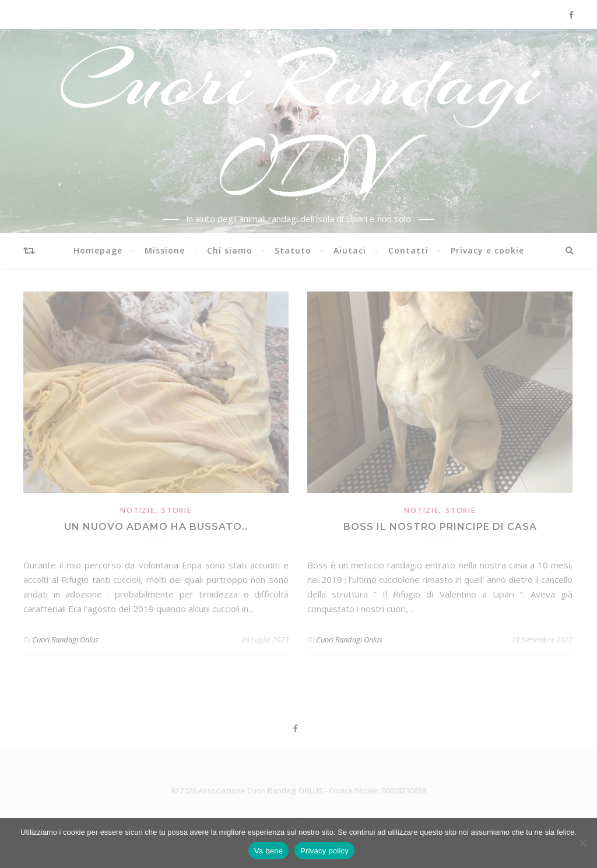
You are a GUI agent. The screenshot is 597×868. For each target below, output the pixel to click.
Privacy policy (324, 851)
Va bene (268, 851)
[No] (582, 843)
